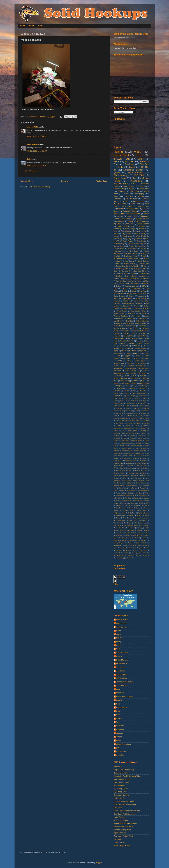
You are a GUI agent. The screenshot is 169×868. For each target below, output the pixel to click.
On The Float (132, 199)
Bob (145, 398)
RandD (137, 308)
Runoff (141, 503)
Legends (117, 301)
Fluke (141, 436)
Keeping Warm (127, 299)
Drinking (133, 291)
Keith (29, 159)
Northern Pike (119, 189)
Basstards (142, 326)
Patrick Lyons (122, 707)
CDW (144, 286)
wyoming (117, 229)
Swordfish (120, 221)
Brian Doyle (143, 401)
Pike (118, 356)
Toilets (139, 530)
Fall (136, 428)
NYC (125, 478)
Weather (124, 279)
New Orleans (139, 481)
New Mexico (127, 481)
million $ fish (144, 383)
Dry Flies (143, 291)
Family (116, 431)
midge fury (142, 319)
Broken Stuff (130, 403)
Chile (137, 411)
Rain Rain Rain (126, 308)
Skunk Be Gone (142, 219)
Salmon (143, 276)
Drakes (138, 423)
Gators (116, 441)
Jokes (116, 299)
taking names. (128, 186)
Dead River (139, 416)
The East (131, 313)
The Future (117, 523)
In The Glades (128, 456)
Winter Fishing (124, 381)
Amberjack (117, 391)
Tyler (118, 722)
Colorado (121, 191)
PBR (136, 353)
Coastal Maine (119, 249)
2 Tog (134, 386)
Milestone (117, 476)
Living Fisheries (120, 817)
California (119, 408)
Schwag (143, 254)
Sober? (117, 196)
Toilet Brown (130, 530)
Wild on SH (134, 378)
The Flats (143, 520)
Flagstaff (132, 436)
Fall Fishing (135, 191)
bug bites (145, 279)
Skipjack (116, 513)
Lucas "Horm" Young (124, 696)
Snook (129, 363)
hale (147, 548)
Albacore (132, 388)
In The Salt (139, 456)
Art (122, 393)
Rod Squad (126, 358)
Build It (144, 403)
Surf (144, 371)
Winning (141, 196)
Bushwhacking (119, 244)
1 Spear (127, 386)
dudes (146, 316)
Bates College (130, 229)
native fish (117, 553)
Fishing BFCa (128, 336)
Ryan (118, 711)
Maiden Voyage (141, 348)
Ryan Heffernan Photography (125, 823)
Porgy (147, 493)
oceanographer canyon (139, 553)
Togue (122, 530)
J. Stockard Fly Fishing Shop (125, 804)
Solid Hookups (135, 173)
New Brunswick (136, 478)
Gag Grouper (142, 438)
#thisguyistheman (142, 321)
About (32, 26)
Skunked (117, 256)
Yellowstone (117, 545)
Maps (138, 468)
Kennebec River (140, 271)
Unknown (120, 726)
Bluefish (137, 398)
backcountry (118, 239)
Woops (130, 543)
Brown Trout (122, 159)
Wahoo (116, 236)
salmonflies (129, 321)
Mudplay (116, 478)
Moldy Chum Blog (121, 820)
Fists (124, 436)
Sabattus (119, 505)
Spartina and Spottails (122, 830)
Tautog (146, 515)
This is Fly (118, 839)
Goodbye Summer (127, 341)
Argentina (129, 323)
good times (138, 239)
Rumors (133, 503)
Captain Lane (144, 264)
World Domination (120, 259)
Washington (136, 181)
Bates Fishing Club (121, 773)
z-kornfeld (120, 755)
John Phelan (121, 686)
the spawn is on (135, 259)
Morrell (119, 700)
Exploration (128, 428)
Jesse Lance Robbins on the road (127, 811)
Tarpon (143, 211)
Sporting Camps (143, 513)
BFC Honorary (120, 204)
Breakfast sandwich (132, 286)
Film (123, 431)
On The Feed (118, 353)
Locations (127, 301)
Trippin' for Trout (120, 842)
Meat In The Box (140, 471)
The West (129, 196)
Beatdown (142, 229)
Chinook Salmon (120, 246)
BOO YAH (139, 175)
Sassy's (136, 505)
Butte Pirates (118, 406)
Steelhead (129, 164)
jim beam (127, 550)
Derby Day (134, 418)
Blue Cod (128, 398)
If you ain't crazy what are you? (135, 453)
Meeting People (119, 473)
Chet (118, 649)
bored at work (135, 545)
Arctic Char (142, 391)
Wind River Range (120, 540)
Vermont (143, 376)
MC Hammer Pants (121, 274)
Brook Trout (121, 155)
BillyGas (120, 638)
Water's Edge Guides (122, 845)
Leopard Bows (118, 463)
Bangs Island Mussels (139, 393)
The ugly (140, 528)
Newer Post (27, 181)
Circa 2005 (145, 411)
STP (147, 503)
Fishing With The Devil (131, 433)
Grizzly (123, 343)
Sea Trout (145, 358)
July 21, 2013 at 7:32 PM (36, 136)
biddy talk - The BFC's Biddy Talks (127, 776)
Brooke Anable (119, 328)
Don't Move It (120, 423)
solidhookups (121, 751)
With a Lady (119, 214)
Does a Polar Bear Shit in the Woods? (128, 421)
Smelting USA (119, 363)
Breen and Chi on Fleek (128, 401)
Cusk (122, 416)
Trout (127, 376)
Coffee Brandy (143, 224)
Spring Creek (121, 311)
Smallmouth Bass (130, 256)
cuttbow (135, 381)
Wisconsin (134, 540)
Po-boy (118, 493)
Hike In (131, 296)
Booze (132, 167)
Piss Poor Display (131, 254)
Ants (134, 391)
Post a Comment (31, 171)
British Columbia (119, 403)
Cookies (143, 413)
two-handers (134, 284)
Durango (146, 423)
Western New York (120, 378)
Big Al (119, 634)
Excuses (142, 333)
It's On (120, 216)
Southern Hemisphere (136, 366)
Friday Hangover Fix (125, 226)
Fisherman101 (122, 663)
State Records (130, 368)
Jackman (137, 458)
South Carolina (140, 363)
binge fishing (135, 279)
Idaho (146, 214)
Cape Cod (129, 224)
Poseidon (142, 226)
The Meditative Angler (131, 525)
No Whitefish (129, 483)
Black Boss (142, 396)
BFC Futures (118, 326)
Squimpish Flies (120, 833)
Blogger (99, 863)
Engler (137, 426)
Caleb (119, 645)
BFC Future (141, 221)
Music (126, 194)
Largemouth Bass (130, 461)
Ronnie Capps (127, 501)
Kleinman (120, 693)
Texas (118, 518)
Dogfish (146, 421)
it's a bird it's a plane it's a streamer (129, 281)
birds (126, 545)
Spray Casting (121, 515)
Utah (147, 533)
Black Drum (118, 398)
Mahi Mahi (135, 204)
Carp (115, 289)
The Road (117, 376)
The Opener (145, 525)
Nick (118, 704)
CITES (127, 406)
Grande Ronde (137, 441)
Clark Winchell (33, 144)
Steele (141, 159)
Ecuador (119, 426)
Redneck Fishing (130, 211)
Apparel (119, 261)
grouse (141, 548)
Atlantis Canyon (141, 323)
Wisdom (143, 540)
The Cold (131, 373)
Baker (119, 631)
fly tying (128, 239)
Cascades (126, 331)
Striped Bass (143, 189)
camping (123, 548)
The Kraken (117, 525)
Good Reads (125, 441)
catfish (130, 548)
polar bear (131, 555)
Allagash (119, 323)
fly (136, 548)
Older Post (102, 181)
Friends (132, 438)
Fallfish (143, 428)
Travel (143, 256)
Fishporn (143, 433)
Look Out (131, 466)
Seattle (119, 361)
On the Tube (123, 488)
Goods (139, 341)
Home (23, 26)
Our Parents (133, 488)
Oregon (129, 353)
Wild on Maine (136, 316)
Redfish (119, 276)
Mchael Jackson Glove (124, 471)
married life (131, 319)
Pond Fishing (144, 274)
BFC (128, 393)
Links (121, 167)
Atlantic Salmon (143, 261)
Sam (118, 715)
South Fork (118, 366)
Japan (144, 458)
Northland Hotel (131, 485)
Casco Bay (136, 408)
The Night (142, 313)
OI (134, 184)
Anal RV (126, 391)
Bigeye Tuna (143, 206)
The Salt (144, 164)
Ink (145, 346)
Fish (139, 155)
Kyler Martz (117, 461)
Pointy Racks (128, 493)
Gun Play (132, 343)
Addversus (118, 767)
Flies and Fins (119, 785)
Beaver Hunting (130, 264)
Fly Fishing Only (120, 792)
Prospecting (143, 496)
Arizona (116, 393)
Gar (142, 338)
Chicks (124, 289)
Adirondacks (121, 388)
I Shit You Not (126, 271)
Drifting (124, 291)
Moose (124, 351)
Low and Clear (141, 466)
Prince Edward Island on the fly (126, 496)
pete (118, 748)
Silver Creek (141, 510)
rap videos (117, 321)
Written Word (141, 543)
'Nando (119, 737)
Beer (115, 231)
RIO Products (118, 498)
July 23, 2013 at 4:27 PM (36, 166)
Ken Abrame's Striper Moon (125, 814)
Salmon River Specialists (123, 827)
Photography (139, 194)
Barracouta (117, 396)
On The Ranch (133, 251)
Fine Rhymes (133, 431)
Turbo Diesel (139, 533)
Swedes (131, 515)
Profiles (138, 356)
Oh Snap (130, 161)
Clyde (126, 333)
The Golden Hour (140, 523)
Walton (127, 535)
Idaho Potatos (118, 453)
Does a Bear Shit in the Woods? (128, 266)
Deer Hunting (124, 418)
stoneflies (146, 555)
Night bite (143, 351)
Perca (122, 490)
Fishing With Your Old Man (136, 294)
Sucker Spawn (119, 313)
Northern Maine (119, 485)
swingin (119, 386)
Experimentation (134, 214)
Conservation (136, 289)
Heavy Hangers (127, 448)
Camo (128, 408)
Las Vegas (143, 461)
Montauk (125, 476)
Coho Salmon (132, 249)
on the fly (123, 284)
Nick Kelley (127, 306)
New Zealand (128, 206)
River (118, 501)
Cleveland (119, 413)
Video (138, 152)
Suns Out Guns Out (132, 371)
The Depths (142, 373)
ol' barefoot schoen (124, 744)
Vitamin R (119, 535)
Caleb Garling (144, 406)
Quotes (117, 173)
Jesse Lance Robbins (125, 682)
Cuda (115, 416)
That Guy (126, 518)
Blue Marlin (141, 241)
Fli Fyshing (118, 269)
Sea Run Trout (121, 508)
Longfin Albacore (119, 466)
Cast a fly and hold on (137, 244)
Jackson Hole (119, 348)
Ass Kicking (129, 261)
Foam (125, 438)
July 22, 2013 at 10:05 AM (37, 151)
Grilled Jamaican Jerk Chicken (131, 443)
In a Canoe (124, 346)
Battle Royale (128, 241)
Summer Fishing (140, 234)
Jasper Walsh (122, 675)
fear (143, 381)
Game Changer (119, 296)
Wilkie (144, 538)
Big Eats (117, 224)
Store (41, 26)
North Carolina (141, 483)
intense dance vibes (129, 383)
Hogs (140, 343)
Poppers (127, 356)
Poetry (133, 274)
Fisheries (117, 336)
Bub (138, 403)
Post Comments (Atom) (41, 187)
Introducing (142, 296)
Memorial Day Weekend (137, 473)
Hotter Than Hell (127, 451)
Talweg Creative (119, 373)
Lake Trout (132, 216)
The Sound (131, 528)
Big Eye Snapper (130, 396)
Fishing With (141, 336)
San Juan (128, 505)
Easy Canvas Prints (121, 782)
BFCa (116, 161)
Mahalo (129, 348)
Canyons (117, 199)
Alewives (143, 388)
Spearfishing (118, 368)
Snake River (132, 513)
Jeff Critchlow (122, 678)
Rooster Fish (138, 501)
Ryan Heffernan (131, 276)
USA (134, 376)
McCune (146, 468)
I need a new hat (141, 451)
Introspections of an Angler (124, 801)
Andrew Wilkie (33, 127)
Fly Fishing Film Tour (139, 269)
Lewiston (129, 463)
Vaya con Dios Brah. (121, 316)
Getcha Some (133, 209)
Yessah (130, 221)
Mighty (116, 351)
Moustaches (135, 476)
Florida (120, 209)
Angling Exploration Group (124, 770)
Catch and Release (139, 331)
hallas (119, 740)
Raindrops (128, 498)
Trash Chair (119, 533)
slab (138, 555)
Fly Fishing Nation (121, 789)
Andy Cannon (122, 623)
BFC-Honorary (121, 175)
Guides (116, 234)
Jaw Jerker (118, 808)
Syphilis (139, 515)
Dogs (144, 266)
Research (145, 498)
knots (134, 550)
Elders (128, 426)
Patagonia (143, 488)
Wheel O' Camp (126, 538)
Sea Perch (145, 505)
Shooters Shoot (128, 510)
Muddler (144, 476)
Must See (133, 351)
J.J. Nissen (121, 671)
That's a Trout (133, 520)
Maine (132, 189)
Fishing (118, 152)
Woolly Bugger (119, 543)
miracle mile (143, 550)
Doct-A (119, 656)
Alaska (146, 259)
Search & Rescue (135, 508)
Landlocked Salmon (133, 170)
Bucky (119, 642)
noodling (126, 553)
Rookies (146, 308)
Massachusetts (129, 303)
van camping (120, 558)
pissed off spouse (119, 555)
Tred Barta (129, 533)
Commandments (132, 413)
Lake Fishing (141, 299)
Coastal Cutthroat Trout (137, 246)
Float (126, 269)
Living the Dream (140, 463)
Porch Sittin (138, 493)
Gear (115, 271)
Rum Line (125, 503)
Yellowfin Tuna (121, 184)
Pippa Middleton (143, 490)
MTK (115, 468)
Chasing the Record (126, 411)
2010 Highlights (144, 386)
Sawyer (119, 719)
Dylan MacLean (122, 660)
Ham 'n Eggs (124, 446)
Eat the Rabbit (119, 294)
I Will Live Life (119, 798)
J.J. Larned (121, 667)
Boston (119, 286)
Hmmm (142, 186)
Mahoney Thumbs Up (127, 468)
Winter (125, 201)
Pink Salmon (131, 490)
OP (140, 485)
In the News (136, 346)
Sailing (136, 358)
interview (119, 550)
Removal (137, 498)
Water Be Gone (137, 535)
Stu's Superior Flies (138, 311)
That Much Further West (123, 836)
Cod (134, 333)
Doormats (130, 423)
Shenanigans (141, 361)
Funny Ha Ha (141, 231)
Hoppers (116, 451)
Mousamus (118, 251)
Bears (118, 264)
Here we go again (141, 448)
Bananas (145, 284)
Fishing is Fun (119, 338)
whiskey (129, 558)
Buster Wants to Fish (122, 779)
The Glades (128, 523)
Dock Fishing (144, 418)
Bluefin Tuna (120, 178)
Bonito (116, 401)
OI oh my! (137, 306)
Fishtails (116, 436)
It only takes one (126, 458)
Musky (140, 303)
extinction (120, 319)
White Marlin (141, 236)
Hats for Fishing (136, 446)
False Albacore (126, 231)
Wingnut (120, 733)
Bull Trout (133, 328)
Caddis (134, 406)
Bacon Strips (131, 326)
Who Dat (137, 538)
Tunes (116, 279)
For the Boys (132, 338)
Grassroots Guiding (121, 795)
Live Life (143, 249)
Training (146, 530)
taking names (139, 201)
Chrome (116, 333)
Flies (134, 178)
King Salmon (126, 234)
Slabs (123, 513)
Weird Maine (127, 236)
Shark (129, 361)
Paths (115, 490)
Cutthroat (129, 416)
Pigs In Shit (145, 353)
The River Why (121, 528)
